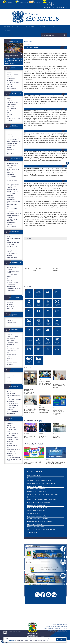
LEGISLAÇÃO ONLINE (12, 257)
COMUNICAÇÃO (11, 393)
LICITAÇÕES (42, 27)
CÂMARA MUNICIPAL (12, 275)
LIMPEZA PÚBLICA (11, 199)
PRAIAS (8, 347)
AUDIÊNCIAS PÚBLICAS (12, 405)
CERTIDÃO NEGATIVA (34, 513)
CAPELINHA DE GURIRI (12, 337)
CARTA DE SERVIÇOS (12, 192)
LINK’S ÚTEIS (10, 309)
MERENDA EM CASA (33, 475)
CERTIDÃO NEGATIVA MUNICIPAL (12, 251)
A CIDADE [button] (20, 27)
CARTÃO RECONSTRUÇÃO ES (13, 202)
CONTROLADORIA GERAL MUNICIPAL (13, 268)
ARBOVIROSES (10, 136)
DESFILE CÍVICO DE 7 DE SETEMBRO (13, 364)
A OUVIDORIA (10, 397)
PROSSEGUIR (61, 640)
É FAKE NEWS (10, 375)
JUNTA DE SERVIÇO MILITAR (12, 291)
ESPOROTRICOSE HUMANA (14, 142)
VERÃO (8, 361)
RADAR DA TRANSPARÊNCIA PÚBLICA (14, 460)
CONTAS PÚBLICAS (11, 226)
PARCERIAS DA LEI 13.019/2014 (11, 454)
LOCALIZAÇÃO (10, 101)
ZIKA (8, 151)
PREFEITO (9, 73)
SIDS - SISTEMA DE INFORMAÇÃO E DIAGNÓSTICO (42, 500)
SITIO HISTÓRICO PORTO (13, 349)
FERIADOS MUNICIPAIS (12, 103)
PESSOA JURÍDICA (11, 322)
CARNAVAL (9, 357)
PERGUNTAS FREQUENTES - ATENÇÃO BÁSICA (41, 483)
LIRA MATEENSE (11, 339)
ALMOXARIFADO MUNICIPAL (14, 288)
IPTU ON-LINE (10, 237)
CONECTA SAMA (11, 436)
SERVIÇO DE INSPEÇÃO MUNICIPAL (13, 216)
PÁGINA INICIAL (9, 27)
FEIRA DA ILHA (10, 353)
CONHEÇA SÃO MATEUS (35, 524)
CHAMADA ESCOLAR (12, 180)
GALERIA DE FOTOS (12, 430)
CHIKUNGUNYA (10, 149)
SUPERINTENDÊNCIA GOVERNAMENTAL (12, 286)
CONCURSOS (10, 84)
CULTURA (9, 111)
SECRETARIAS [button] (30, 27)
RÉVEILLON (9, 359)
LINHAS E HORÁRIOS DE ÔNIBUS (13, 170)
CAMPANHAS (10, 379)
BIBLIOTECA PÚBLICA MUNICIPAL (12, 166)
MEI (7, 324)
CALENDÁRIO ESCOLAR (34, 497)
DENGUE (9, 147)
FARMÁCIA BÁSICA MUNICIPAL (11, 177)
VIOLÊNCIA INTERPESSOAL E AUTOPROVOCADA (13, 139)
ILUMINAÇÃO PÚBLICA (12, 164)
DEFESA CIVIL (10, 281)
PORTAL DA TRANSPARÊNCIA (11, 78)
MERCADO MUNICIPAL (12, 343)
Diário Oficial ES (11, 452)
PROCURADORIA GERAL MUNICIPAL (13, 272)
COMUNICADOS (11, 413)
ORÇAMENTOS (10, 307)
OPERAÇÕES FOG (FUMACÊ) (11, 187)
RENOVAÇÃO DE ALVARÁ (13, 242)
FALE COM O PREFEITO (13, 75)
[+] (33, 368)
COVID (8, 132)
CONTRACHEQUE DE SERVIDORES (12, 247)
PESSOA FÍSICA (10, 320)
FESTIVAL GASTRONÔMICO (35, 527)
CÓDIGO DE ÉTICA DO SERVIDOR (12, 209)
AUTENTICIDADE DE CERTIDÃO (12, 254)
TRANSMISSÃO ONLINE (12, 434)
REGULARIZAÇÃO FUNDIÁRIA (11, 224)
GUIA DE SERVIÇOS (12, 401)
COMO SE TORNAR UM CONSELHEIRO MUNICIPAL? (14, 213)
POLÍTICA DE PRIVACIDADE (13, 457)
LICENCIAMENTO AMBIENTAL (36, 505)
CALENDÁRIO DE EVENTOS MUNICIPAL (13, 119)
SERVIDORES (10, 424)
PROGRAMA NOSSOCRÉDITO (11, 174)
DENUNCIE (9, 444)
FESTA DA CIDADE (11, 355)
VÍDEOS (8, 432)
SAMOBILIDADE (10, 197)
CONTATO (9, 381)
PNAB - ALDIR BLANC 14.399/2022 (12, 220)
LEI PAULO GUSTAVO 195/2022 (12, 206)
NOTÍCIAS (9, 377)
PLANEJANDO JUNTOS (12, 404)
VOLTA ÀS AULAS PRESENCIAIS (11, 408)
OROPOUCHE (10, 153)
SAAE (8, 279)
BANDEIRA (9, 115)
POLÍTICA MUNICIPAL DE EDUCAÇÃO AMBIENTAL (42, 530)
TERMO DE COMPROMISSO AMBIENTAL (39, 502)
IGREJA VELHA (10, 335)
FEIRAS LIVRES (10, 341)
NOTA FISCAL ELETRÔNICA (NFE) (13, 240)
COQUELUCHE (10, 134)
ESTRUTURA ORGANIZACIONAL (11, 87)
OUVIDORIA (8, 31)
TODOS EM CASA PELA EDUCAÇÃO (38, 519)
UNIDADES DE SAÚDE (34, 478)
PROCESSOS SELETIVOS (13, 83)
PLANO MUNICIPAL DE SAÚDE (36, 486)
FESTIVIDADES (10, 345)
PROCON (9, 277)
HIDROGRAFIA (10, 107)
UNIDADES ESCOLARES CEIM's (36, 492)
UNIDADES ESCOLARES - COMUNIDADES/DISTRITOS (42, 494)
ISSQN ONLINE (10, 244)
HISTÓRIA (9, 99)
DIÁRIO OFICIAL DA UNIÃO (13, 450)
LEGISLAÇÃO (52, 27)
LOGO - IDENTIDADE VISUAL (14, 400)
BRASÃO (9, 113)
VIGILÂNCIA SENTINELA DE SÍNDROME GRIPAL (13, 144)
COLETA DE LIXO (11, 182)
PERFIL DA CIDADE (11, 105)
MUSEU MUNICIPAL (11, 109)
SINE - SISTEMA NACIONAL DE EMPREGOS (40, 521)
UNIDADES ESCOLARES (13, 184)
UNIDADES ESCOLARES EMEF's (36, 489)
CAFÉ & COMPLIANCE (12, 411)
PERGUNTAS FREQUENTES (14, 396)
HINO (8, 117)
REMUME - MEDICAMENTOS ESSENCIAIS (39, 481)
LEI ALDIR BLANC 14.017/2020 (11, 194)
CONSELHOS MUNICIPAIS (13, 283)
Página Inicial (28, 42)
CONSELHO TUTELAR (12, 190)
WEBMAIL (9, 448)
